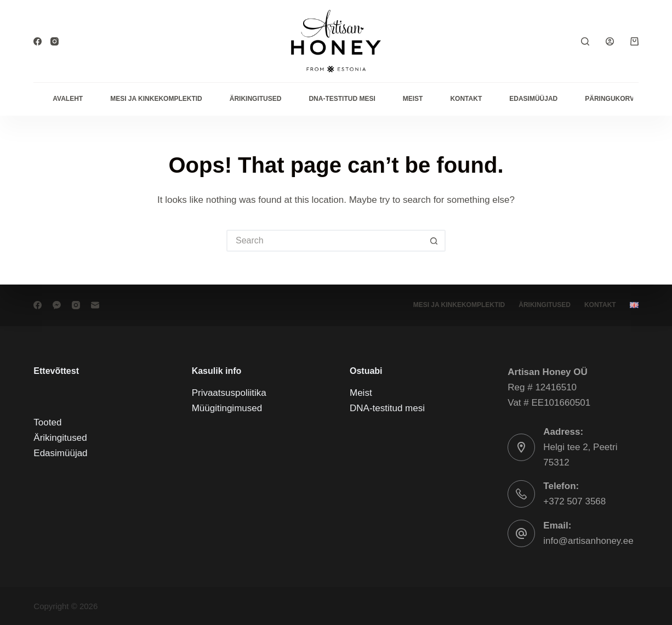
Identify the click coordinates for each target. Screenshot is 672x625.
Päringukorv (610, 99)
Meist (413, 99)
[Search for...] (325, 241)
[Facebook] (38, 41)
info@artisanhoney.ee (588, 540)
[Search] (585, 41)
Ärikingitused (256, 99)
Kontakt (466, 99)
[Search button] (435, 241)
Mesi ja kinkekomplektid (156, 99)
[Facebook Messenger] (57, 305)
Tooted (47, 422)
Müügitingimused (227, 408)
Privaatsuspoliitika (229, 393)
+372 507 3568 (574, 501)
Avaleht (68, 99)
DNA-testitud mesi (342, 99)
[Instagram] (55, 41)
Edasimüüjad (533, 99)
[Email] (95, 305)
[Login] (610, 41)
